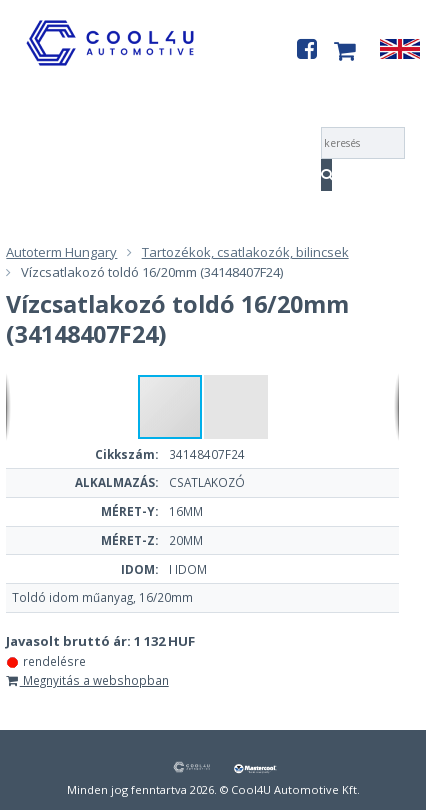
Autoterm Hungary (61, 252)
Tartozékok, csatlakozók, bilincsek (245, 252)
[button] (236, 407)
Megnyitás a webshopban (87, 680)
